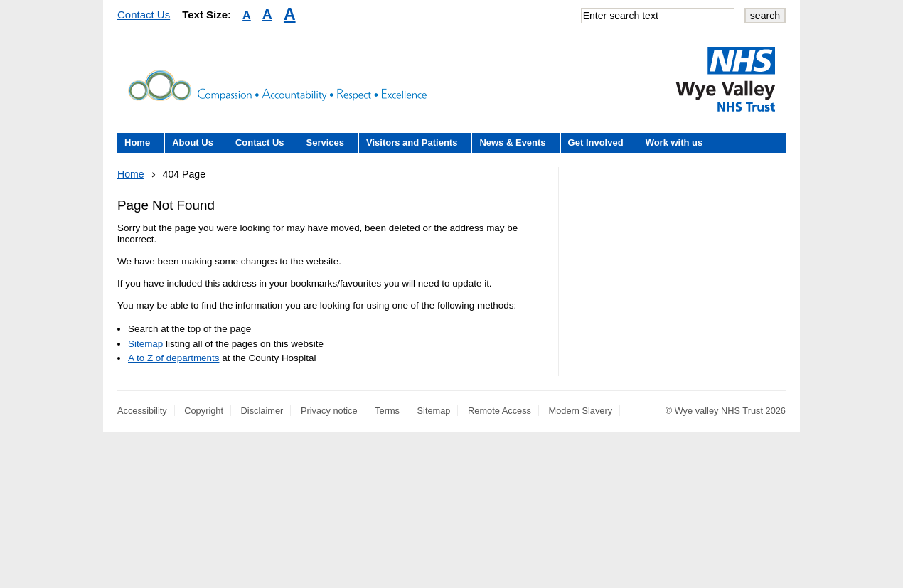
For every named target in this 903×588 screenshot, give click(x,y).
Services (326, 143)
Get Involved (596, 143)
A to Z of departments (173, 358)
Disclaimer (262, 411)
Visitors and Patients (412, 143)
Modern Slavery (581, 411)
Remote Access (499, 411)
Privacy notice (329, 411)
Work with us (674, 143)
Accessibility (142, 411)
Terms (387, 411)
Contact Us (144, 15)
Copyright (204, 411)
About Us (193, 143)
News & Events (512, 143)
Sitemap (145, 344)
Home (137, 143)
